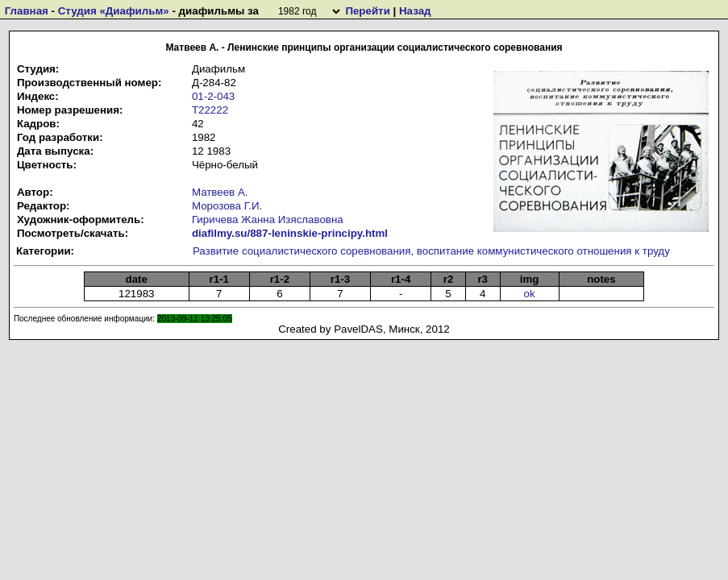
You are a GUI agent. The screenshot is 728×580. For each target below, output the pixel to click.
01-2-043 (213, 96)
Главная (27, 11)
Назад (415, 11)
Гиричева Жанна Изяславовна (268, 220)
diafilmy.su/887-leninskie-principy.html (290, 233)
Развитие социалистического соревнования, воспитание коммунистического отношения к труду (431, 251)
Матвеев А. (220, 192)
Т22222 (210, 110)
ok (530, 294)
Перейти (367, 11)
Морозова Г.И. (227, 206)
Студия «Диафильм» (114, 11)
